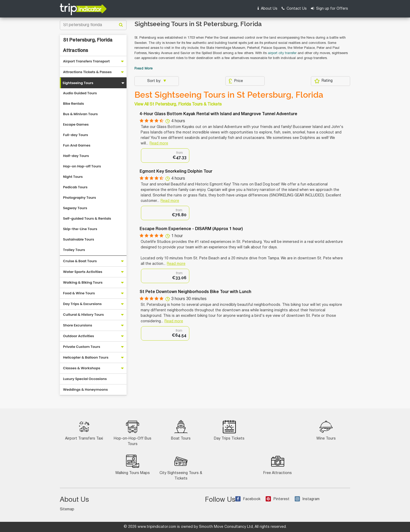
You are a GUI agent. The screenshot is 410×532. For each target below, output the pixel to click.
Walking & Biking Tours (83, 282)
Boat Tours (181, 430)
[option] (165, 156)
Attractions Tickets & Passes (87, 72)
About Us (267, 8)
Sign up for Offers (329, 8)
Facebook (248, 499)
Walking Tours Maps (133, 465)
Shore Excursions (78, 325)
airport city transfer (282, 53)
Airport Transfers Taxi (84, 430)
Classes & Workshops (82, 368)
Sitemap (67, 509)
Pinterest (278, 499)
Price (236, 81)
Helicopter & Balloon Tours (86, 357)
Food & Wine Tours (79, 293)
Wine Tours (326, 430)
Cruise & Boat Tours (80, 261)
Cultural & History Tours (83, 315)
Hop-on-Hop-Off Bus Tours (133, 433)
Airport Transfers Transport (86, 61)
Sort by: (155, 81)
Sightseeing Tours (78, 83)
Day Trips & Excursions (82, 304)
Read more (159, 144)
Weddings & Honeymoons (85, 390)
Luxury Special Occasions (85, 379)
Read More (144, 69)
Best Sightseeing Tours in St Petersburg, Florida (229, 95)
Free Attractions (278, 465)
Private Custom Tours (82, 347)
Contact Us (294, 8)
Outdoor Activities (79, 336)
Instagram (307, 499)
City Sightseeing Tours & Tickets (181, 467)
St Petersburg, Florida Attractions (88, 45)
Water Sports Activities (83, 272)
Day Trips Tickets (229, 430)
